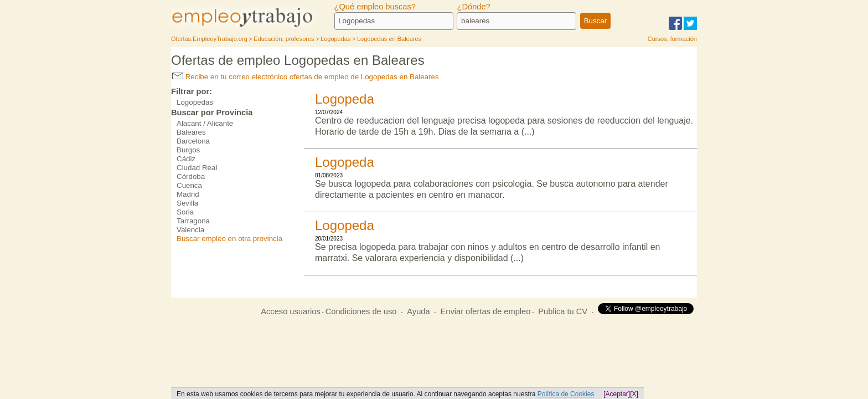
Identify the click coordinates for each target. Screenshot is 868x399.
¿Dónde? (473, 7)
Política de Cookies (566, 394)
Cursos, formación (672, 39)
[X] (634, 394)
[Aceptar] (617, 394)
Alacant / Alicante (205, 123)
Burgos (188, 150)
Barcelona (193, 141)
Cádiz (186, 159)
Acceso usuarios (291, 311)
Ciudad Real (197, 168)
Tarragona (193, 221)
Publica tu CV (563, 311)
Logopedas (195, 102)
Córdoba (191, 177)
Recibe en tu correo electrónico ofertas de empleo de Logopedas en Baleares (306, 77)
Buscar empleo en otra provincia (229, 239)
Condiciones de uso (361, 311)
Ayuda (418, 311)
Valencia (190, 230)
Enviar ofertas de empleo (485, 311)
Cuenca (189, 185)
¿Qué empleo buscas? (375, 7)
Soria (185, 212)
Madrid (188, 194)
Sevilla (187, 203)
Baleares (191, 132)
